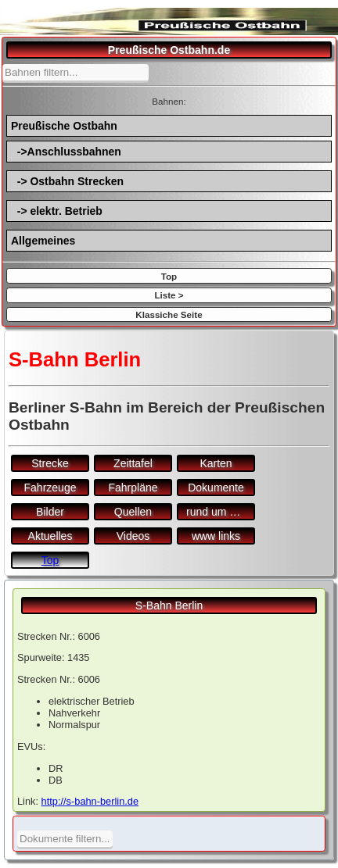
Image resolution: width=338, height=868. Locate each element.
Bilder (50, 512)
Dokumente (216, 488)
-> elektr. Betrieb (57, 211)
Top (169, 276)
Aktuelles (50, 536)
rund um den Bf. (221, 512)
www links (216, 536)
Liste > (169, 295)
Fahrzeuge (50, 488)
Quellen (133, 512)
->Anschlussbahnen (66, 152)
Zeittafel (133, 463)
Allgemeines (43, 241)
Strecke (50, 463)
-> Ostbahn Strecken (67, 181)
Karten (216, 463)
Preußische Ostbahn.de (169, 50)
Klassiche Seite (169, 314)
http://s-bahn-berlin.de (90, 801)
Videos (133, 536)
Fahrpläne (133, 488)
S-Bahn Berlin (169, 605)
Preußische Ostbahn (64, 126)
